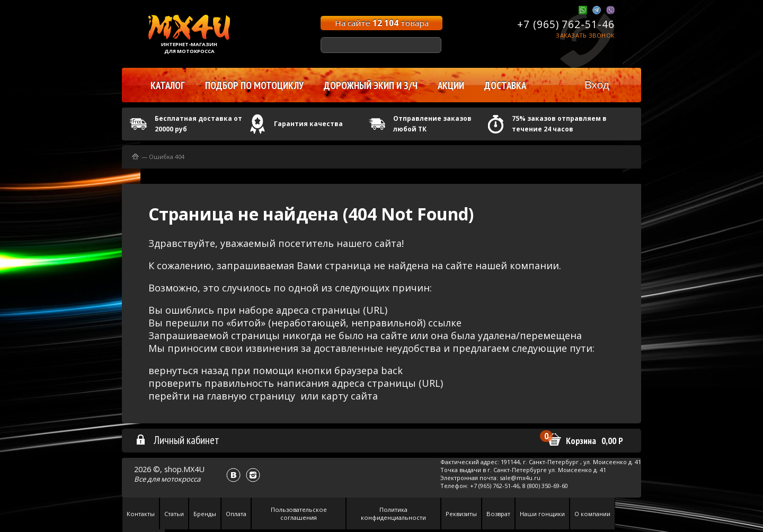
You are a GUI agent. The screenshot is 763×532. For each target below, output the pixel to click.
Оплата (236, 514)
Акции (451, 85)
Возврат (498, 514)
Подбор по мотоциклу (254, 85)
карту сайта (349, 396)
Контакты (141, 514)
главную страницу (251, 396)
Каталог (168, 85)
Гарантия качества (308, 124)
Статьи (174, 514)
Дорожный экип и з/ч (371, 85)
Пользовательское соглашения (299, 513)
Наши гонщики (542, 514)
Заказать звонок (585, 35)
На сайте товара (382, 23)
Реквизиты (461, 514)
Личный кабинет (177, 440)
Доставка (505, 85)
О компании (592, 514)
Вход (597, 85)
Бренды (205, 514)
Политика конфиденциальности (393, 513)
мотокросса (181, 479)
